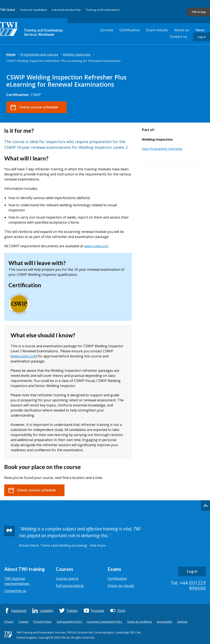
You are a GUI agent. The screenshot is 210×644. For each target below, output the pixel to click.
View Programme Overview (162, 149)
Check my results (121, 586)
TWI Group (199, 12)
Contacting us (15, 591)
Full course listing (70, 586)
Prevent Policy (43, 622)
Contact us (178, 36)
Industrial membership (66, 10)
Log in (202, 37)
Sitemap (182, 622)
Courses (107, 30)
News (200, 30)
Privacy (9, 622)
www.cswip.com (96, 246)
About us (182, 30)
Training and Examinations (103, 10)
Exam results (157, 30)
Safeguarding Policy (69, 622)
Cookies (24, 622)
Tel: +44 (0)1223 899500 (188, 585)
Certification (130, 30)
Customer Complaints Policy (104, 622)
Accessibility (164, 622)
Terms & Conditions (140, 622)
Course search (67, 578)
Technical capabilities (34, 10)
